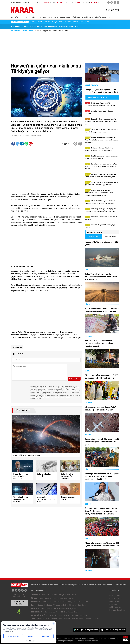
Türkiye (61, 595)
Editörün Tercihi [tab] (111, 237)
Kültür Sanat (101, 17)
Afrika (71, 598)
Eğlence (73, 608)
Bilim (87, 22)
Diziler (42, 608)
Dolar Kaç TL (114, 604)
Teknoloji (35, 612)
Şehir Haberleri (115, 607)
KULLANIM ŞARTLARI (73, 585)
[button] (62, 144)
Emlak (51, 602)
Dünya (35, 17)
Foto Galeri (36, 619)
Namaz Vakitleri (116, 598)
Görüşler (76, 17)
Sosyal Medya (57, 22)
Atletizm (65, 605)
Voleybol (57, 605)
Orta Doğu (45, 598)
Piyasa (45, 602)
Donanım (68, 22)
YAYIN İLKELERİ (59, 585)
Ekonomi (43, 17)
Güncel (18, 17)
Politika (44, 595)
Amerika (53, 598)
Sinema (60, 615)
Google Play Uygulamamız (88, 630)
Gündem (49, 615)
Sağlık (56, 608)
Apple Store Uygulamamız (115, 630)
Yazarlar (27, 17)
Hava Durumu (115, 595)
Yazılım (75, 22)
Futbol (41, 605)
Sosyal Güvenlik (74, 602)
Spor (50, 17)
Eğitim (74, 595)
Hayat (56, 17)
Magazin (49, 608)
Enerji (65, 602)
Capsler (54, 619)
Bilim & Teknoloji (20, 22)
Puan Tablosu (115, 601)
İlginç (72, 615)
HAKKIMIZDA (35, 585)
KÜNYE (50, 585)
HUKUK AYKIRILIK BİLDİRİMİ (117, 585)
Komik (67, 615)
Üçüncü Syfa (52, 595)
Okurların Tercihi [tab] (94, 237)
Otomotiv (58, 602)
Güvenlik (40, 22)
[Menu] (109, 17)
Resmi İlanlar (88, 17)
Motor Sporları (75, 605)
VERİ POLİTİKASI (100, 585)
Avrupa (60, 598)
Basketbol (48, 605)
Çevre (68, 595)
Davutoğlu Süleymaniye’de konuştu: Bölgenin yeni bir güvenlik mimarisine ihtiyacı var (54, 26)
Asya (66, 598)
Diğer (84, 605)
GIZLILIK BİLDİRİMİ (87, 585)
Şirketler (85, 602)
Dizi (55, 615)
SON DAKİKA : (16, 26)
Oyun (82, 22)
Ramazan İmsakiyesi (117, 610)
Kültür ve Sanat (77, 619)
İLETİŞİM (44, 585)
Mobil (33, 22)
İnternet (48, 22)
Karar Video (65, 17)
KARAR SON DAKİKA (19, 603)
